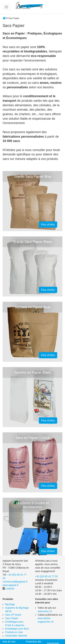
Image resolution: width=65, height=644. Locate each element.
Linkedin (10, 589)
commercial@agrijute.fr (15, 582)
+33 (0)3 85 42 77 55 (46, 576)
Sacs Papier (12, 618)
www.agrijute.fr (11, 585)
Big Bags (10, 604)
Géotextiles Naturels (16, 636)
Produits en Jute (14, 632)
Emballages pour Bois (17, 629)
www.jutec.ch (45, 611)
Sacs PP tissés (13, 615)
